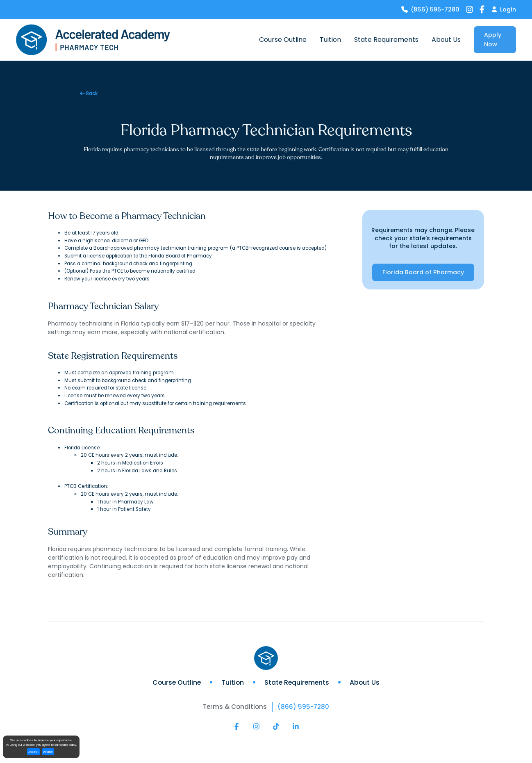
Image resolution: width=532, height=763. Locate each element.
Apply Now (493, 40)
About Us (365, 682)
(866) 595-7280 (303, 707)
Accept (33, 752)
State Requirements (297, 682)
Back (89, 93)
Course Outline (177, 682)
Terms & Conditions (235, 707)
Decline (48, 752)
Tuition (233, 682)
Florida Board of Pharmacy (423, 272)
